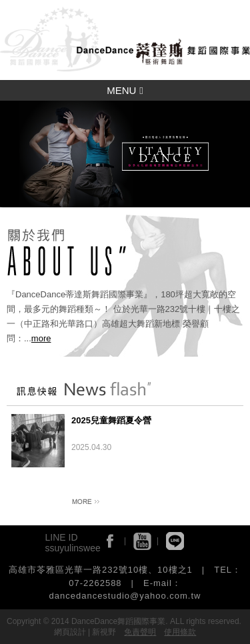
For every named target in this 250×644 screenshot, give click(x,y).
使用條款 (180, 632)
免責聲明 (140, 632)
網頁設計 (70, 632)
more (41, 338)
